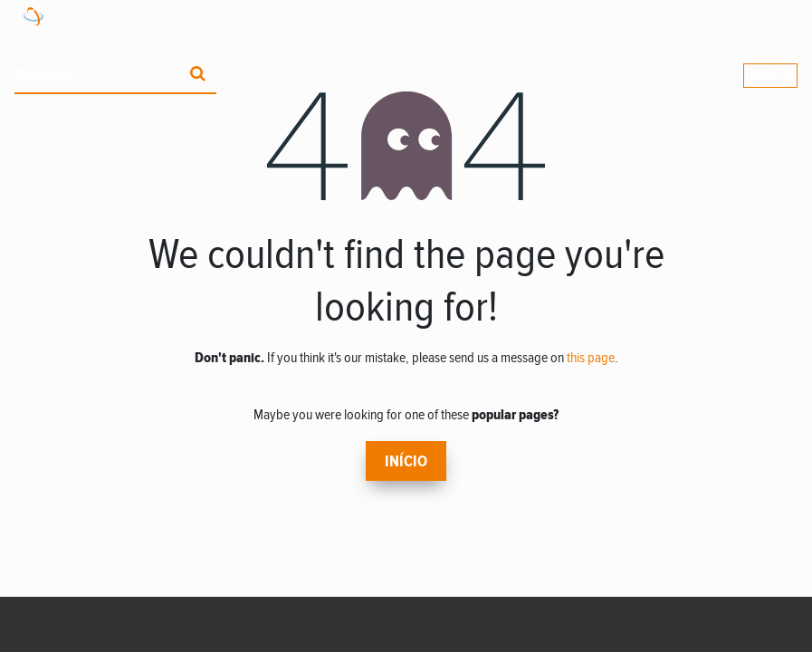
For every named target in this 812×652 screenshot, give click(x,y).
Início (406, 462)
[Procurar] (198, 76)
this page (591, 358)
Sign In (770, 75)
